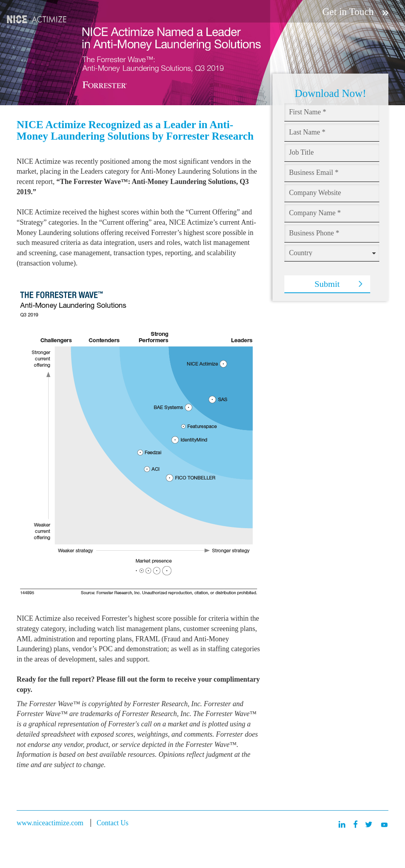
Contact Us (113, 823)
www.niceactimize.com (50, 823)
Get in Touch (355, 12)
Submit (327, 284)
